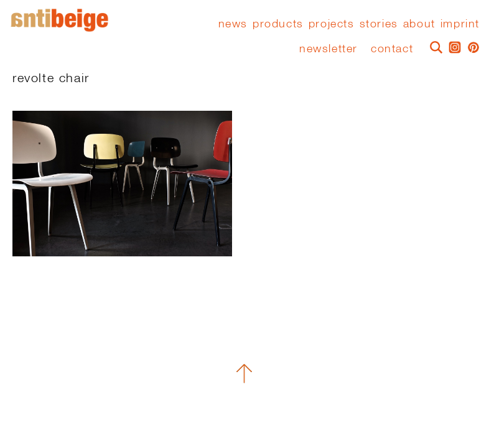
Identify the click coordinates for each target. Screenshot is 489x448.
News (233, 24)
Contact (392, 48)
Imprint (460, 24)
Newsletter (328, 48)
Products (278, 24)
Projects (332, 24)
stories (379, 24)
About (419, 24)
